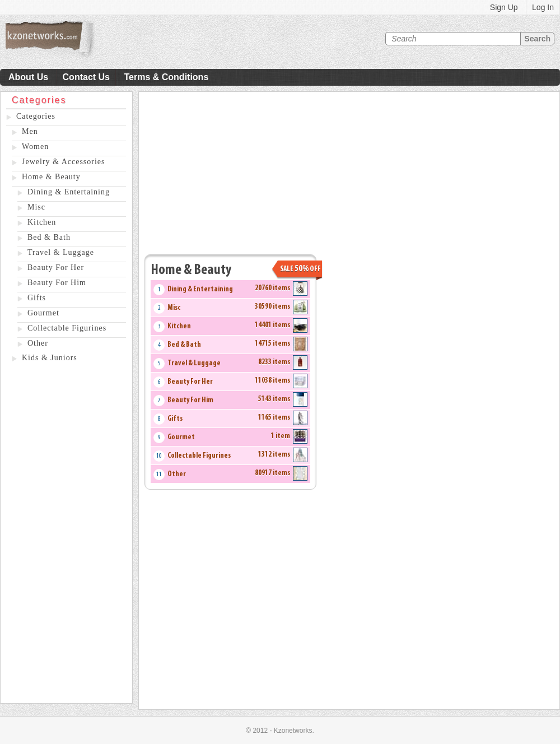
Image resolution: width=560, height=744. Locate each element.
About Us (28, 77)
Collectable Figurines (67, 328)
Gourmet (43, 313)
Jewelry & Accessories (64, 162)
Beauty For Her (56, 268)
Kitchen (42, 222)
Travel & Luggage (61, 252)
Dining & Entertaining (69, 192)
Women (35, 147)
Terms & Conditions (166, 77)
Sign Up (504, 7)
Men (30, 131)
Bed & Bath (49, 237)
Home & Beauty (51, 177)
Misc (36, 207)
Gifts (37, 298)
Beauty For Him (57, 283)
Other (38, 343)
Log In (543, 7)
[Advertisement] (66, 535)
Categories (36, 116)
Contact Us (86, 77)
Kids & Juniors (50, 358)
